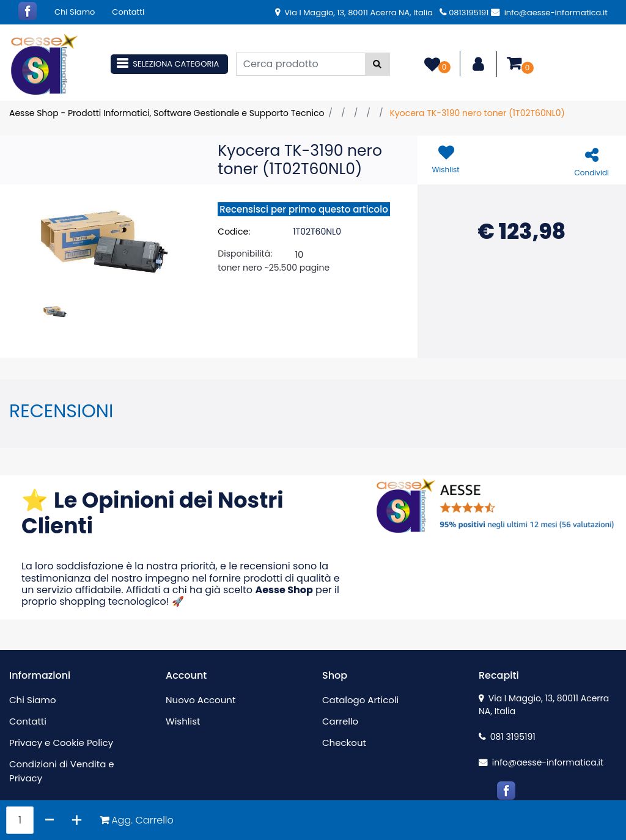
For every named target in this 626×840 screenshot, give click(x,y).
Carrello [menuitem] (340, 721)
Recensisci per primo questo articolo (304, 209)
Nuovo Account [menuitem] (201, 700)
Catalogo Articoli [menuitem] (360, 700)
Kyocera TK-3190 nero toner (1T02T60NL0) (477, 113)
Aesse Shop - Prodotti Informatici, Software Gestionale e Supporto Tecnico (167, 113)
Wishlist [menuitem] (183, 721)
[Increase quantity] (77, 820)
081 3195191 (507, 737)
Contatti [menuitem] (128, 12)
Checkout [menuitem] (344, 743)
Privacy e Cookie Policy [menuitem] (61, 743)
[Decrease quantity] (50, 820)
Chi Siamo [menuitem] (75, 12)
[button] (377, 64)
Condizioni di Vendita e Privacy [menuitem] (62, 771)
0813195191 (464, 13)
